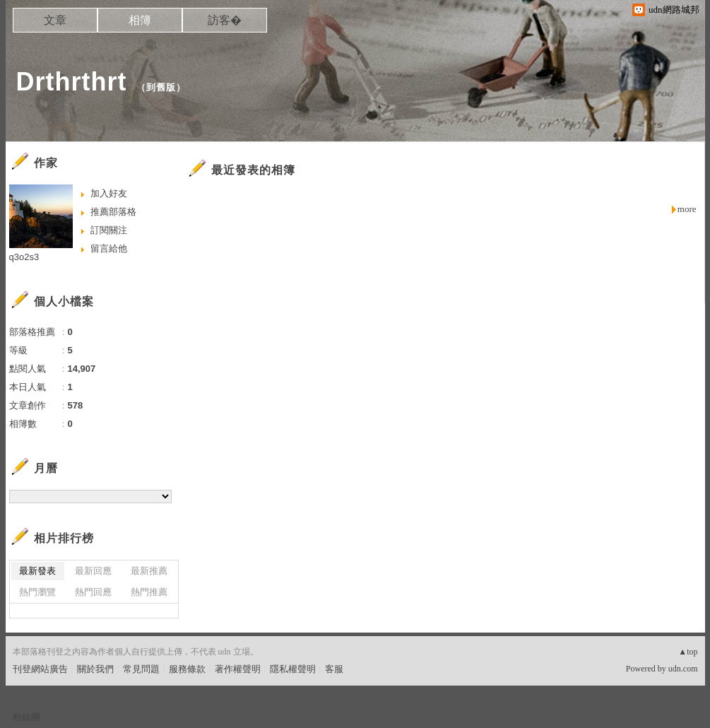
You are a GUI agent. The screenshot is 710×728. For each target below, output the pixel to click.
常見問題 (141, 669)
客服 (334, 669)
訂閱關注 (109, 230)
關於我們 (95, 669)
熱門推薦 (149, 592)
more (687, 209)
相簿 (140, 20)
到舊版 (161, 87)
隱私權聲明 (293, 669)
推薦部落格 (113, 212)
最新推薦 (149, 571)
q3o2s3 (24, 257)
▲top (688, 652)
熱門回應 (93, 592)
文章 (55, 20)
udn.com (683, 669)
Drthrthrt (72, 82)
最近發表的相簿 (253, 170)
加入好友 (109, 193)
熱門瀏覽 (37, 592)
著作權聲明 (238, 669)
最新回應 (93, 571)
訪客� (225, 20)
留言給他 (109, 248)
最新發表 (37, 571)
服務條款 (187, 669)
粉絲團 (26, 717)
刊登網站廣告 (40, 669)
